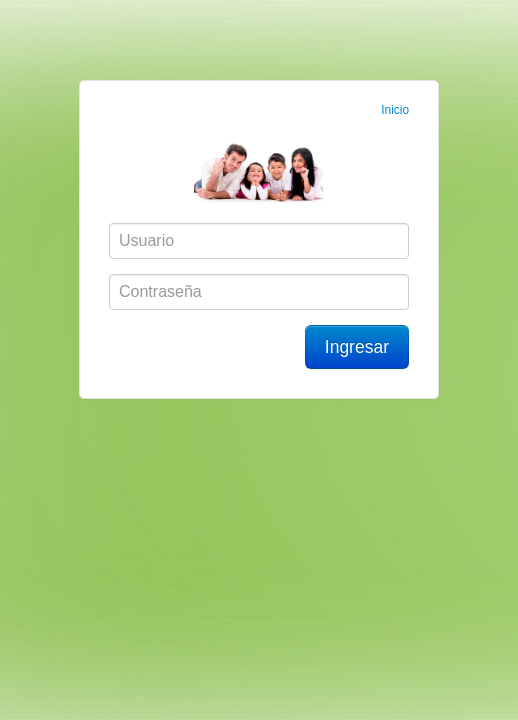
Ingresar (357, 347)
